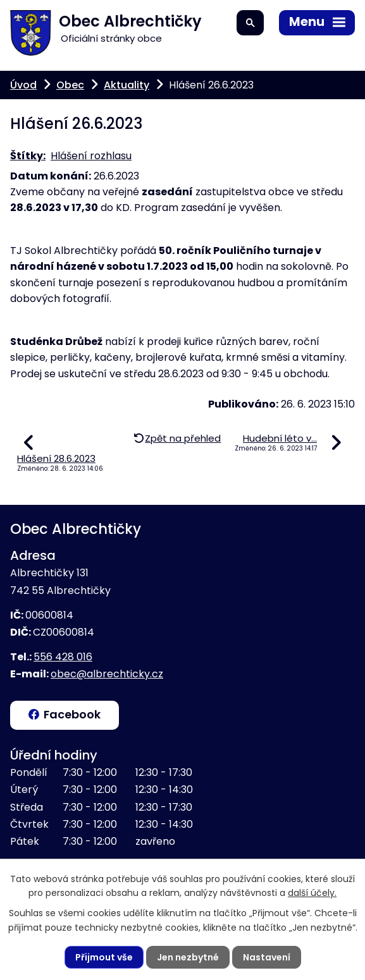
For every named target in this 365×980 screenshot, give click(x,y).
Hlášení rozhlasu (91, 156)
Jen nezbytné (188, 957)
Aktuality (127, 85)
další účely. (312, 893)
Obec (70, 85)
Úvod (23, 85)
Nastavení (267, 957)
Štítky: (28, 156)
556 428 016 (63, 657)
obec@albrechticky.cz (107, 674)
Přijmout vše (104, 957)
